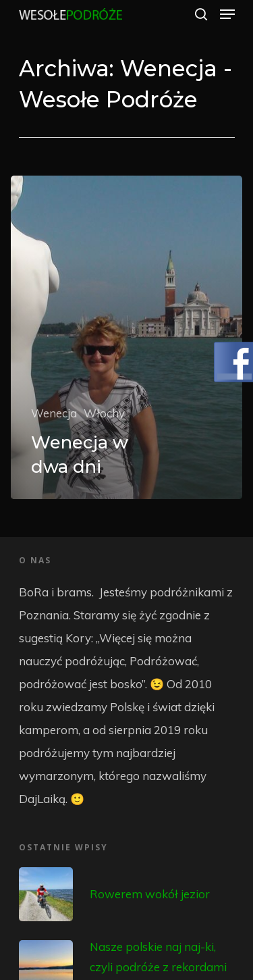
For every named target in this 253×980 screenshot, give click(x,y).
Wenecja (54, 413)
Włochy (104, 413)
